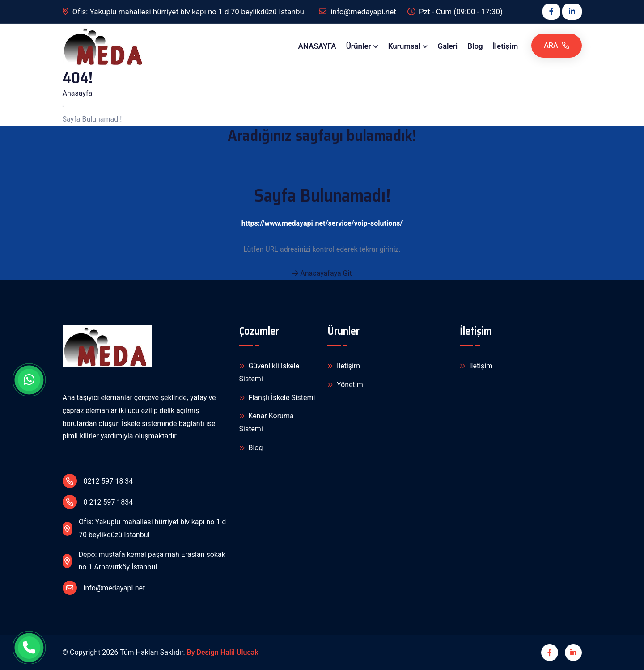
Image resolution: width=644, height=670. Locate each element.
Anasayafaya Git (322, 273)
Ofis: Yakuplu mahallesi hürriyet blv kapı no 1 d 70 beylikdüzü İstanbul (185, 12)
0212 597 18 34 (98, 481)
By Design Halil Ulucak (223, 652)
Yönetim (345, 385)
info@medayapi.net (104, 588)
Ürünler (359, 46)
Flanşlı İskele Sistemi (277, 398)
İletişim (506, 46)
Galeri (447, 46)
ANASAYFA (317, 46)
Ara (556, 45)
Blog (475, 46)
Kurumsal (405, 46)
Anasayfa (78, 93)
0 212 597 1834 (98, 502)
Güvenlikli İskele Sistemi (269, 372)
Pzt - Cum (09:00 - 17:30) (455, 12)
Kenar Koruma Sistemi (267, 422)
